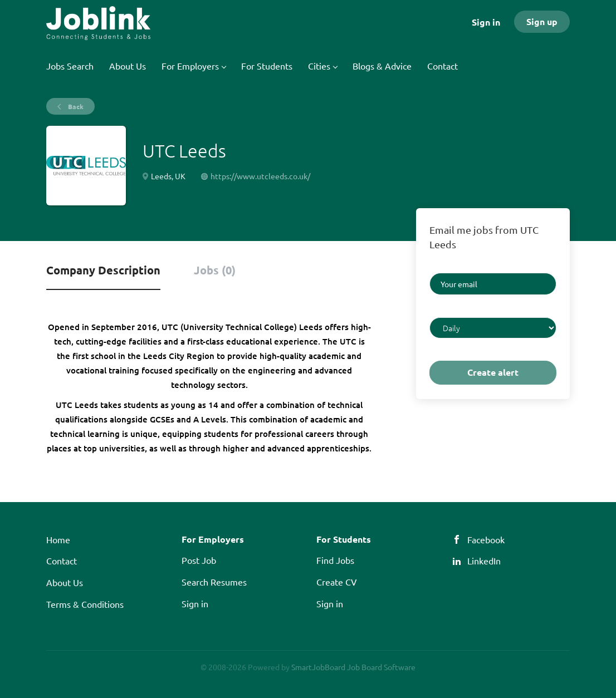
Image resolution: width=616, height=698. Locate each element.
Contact (62, 561)
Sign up (542, 21)
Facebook (486, 539)
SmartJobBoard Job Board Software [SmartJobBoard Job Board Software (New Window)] (353, 667)
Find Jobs (335, 560)
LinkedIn (484, 561)
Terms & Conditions (85, 604)
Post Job (199, 560)
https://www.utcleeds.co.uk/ (260, 176)
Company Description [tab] (103, 270)
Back (75, 106)
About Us (65, 582)
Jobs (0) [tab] (215, 270)
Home (58, 539)
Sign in (486, 22)
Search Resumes (214, 582)
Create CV (337, 582)
